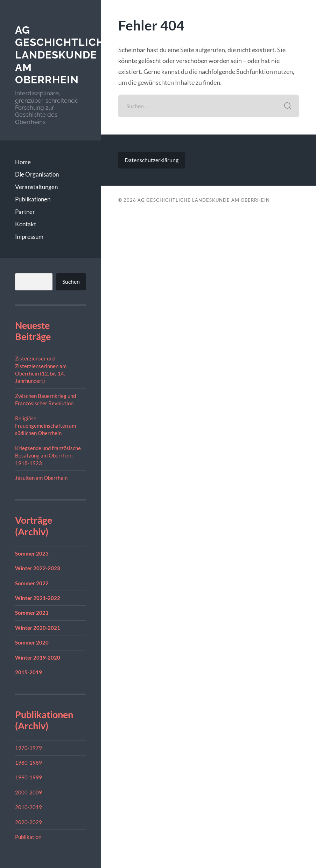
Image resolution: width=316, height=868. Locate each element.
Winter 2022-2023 (38, 568)
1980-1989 (29, 763)
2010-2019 (29, 807)
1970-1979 (29, 748)
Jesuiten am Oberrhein (41, 478)
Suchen (71, 281)
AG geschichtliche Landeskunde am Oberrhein (63, 55)
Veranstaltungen (36, 187)
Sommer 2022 (32, 583)
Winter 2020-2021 (38, 628)
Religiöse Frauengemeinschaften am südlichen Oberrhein (45, 426)
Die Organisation (37, 174)
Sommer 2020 (32, 642)
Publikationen (33, 199)
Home (23, 162)
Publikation (28, 837)
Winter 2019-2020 (38, 657)
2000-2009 (29, 792)
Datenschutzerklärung (152, 160)
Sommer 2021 (32, 613)
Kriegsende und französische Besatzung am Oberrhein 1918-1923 (48, 456)
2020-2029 (29, 822)
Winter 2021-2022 (38, 598)
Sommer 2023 (32, 553)
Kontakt (26, 224)
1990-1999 (29, 777)
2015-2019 (29, 672)
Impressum (29, 237)
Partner (25, 212)
